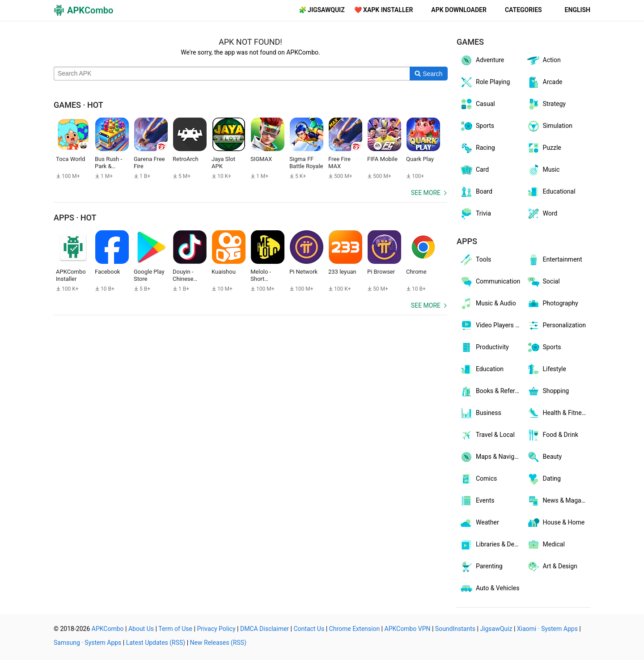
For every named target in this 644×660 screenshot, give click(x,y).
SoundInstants (455, 629)
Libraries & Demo (491, 545)
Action (544, 60)
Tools (475, 260)
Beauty (544, 457)
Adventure (482, 60)
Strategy (546, 104)
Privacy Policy (216, 629)
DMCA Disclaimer (265, 629)
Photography (552, 304)
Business (480, 413)
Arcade (544, 82)
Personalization (556, 326)
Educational (551, 192)
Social (543, 282)
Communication (490, 282)
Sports (477, 126)
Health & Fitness (557, 413)
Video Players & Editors (491, 326)
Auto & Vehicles (489, 588)
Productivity (484, 347)
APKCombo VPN (408, 629)
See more (426, 193)
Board (476, 192)
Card (474, 170)
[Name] (232, 74)
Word (542, 214)
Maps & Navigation (491, 457)
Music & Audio (488, 304)
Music (543, 170)
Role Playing (485, 82)
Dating (544, 479)
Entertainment (554, 260)
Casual (477, 104)
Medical (546, 545)
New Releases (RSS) (218, 643)
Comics (478, 479)
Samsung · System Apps (87, 643)
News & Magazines (559, 501)
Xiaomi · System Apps (547, 629)
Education (481, 369)
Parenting (481, 567)
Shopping (548, 391)
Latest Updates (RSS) (156, 643)
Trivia (475, 214)
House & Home (556, 523)
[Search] (429, 74)
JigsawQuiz (496, 629)
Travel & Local (487, 435)
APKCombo (108, 629)
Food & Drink (552, 435)
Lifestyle (546, 369)
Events (477, 501)
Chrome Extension (355, 629)
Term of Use (175, 629)
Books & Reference (491, 391)
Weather (479, 523)
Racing (477, 148)
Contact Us (309, 629)
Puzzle (544, 148)
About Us (141, 629)
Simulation (549, 126)
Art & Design (552, 567)
